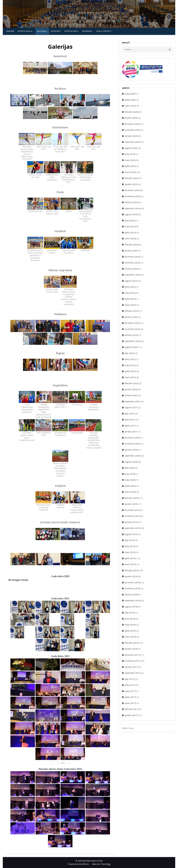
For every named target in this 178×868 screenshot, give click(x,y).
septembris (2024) (133, 208)
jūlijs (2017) (130, 679)
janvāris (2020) (131, 504)
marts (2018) (130, 637)
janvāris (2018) (131, 649)
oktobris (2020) (131, 450)
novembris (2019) (132, 516)
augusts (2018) (131, 607)
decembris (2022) (132, 323)
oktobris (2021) (131, 395)
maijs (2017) (130, 691)
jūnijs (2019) (130, 546)
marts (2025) (130, 172)
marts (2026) (130, 106)
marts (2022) (130, 377)
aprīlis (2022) (130, 371)
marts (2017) (130, 703)
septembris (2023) (133, 275)
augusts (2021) (131, 407)
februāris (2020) (132, 498)
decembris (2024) (132, 190)
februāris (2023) (132, 311)
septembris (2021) (133, 401)
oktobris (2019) (131, 522)
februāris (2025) (132, 178)
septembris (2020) (133, 456)
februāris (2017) (132, 709)
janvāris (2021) (131, 432)
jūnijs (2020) (130, 474)
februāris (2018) (132, 643)
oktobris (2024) (131, 202)
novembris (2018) (132, 588)
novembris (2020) (132, 444)
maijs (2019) (130, 552)
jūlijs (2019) (130, 540)
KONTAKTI (56, 31)
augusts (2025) (131, 148)
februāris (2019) (132, 570)
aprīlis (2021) (130, 426)
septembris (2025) (133, 142)
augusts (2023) (131, 281)
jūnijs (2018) (130, 619)
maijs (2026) (130, 94)
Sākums (10, 31)
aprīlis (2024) (130, 233)
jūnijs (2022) (130, 359)
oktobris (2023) (131, 269)
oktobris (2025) (131, 136)
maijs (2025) (130, 160)
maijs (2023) (130, 293)
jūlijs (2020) (130, 468)
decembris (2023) (132, 257)
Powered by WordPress (78, 864)
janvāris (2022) (131, 389)
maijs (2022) (130, 365)
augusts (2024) (131, 214)
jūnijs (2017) (130, 685)
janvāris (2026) (131, 118)
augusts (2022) (131, 347)
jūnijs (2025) (130, 154)
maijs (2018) (130, 625)
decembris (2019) (132, 510)
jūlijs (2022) (130, 353)
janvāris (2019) (131, 576)
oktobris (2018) (131, 595)
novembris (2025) (132, 130)
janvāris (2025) (131, 184)
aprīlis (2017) (130, 697)
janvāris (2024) (131, 251)
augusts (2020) (131, 462)
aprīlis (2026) (130, 100)
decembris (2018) (132, 582)
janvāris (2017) (131, 715)
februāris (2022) (132, 383)
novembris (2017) (132, 661)
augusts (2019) (131, 534)
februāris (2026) (132, 112)
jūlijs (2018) (130, 613)
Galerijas (42, 31)
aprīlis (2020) (130, 486)
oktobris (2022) (131, 335)
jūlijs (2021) (130, 414)
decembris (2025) (132, 124)
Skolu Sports (103, 31)
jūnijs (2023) (130, 287)
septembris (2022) (133, 341)
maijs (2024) (130, 226)
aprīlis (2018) (130, 631)
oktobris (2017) (131, 667)
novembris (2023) (132, 263)
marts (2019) (130, 564)
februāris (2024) (132, 245)
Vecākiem (87, 31)
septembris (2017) (133, 673)
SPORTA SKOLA (25, 31)
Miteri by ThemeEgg (101, 864)
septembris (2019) (133, 528)
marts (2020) (130, 492)
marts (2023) (130, 305)
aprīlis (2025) (130, 166)
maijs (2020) (130, 480)
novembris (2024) (132, 196)
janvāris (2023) (131, 317)
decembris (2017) (132, 655)
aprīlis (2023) (130, 299)
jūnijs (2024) (130, 220)
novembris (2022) (132, 329)
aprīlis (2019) (130, 558)
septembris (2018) (133, 601)
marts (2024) (130, 238)
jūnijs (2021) (130, 420)
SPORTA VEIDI (71, 31)
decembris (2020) (132, 438)
